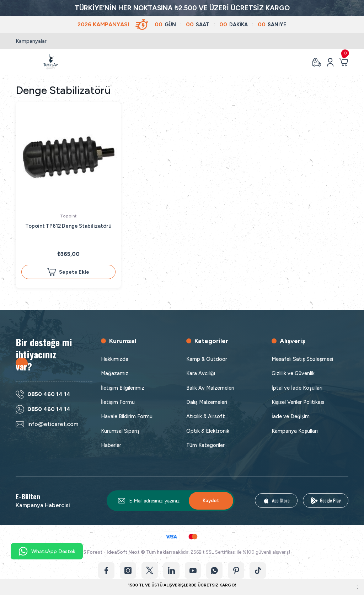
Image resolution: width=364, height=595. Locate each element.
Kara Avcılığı (201, 373)
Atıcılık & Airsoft (206, 416)
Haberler (111, 445)
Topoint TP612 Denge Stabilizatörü (68, 226)
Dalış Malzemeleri (207, 402)
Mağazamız (115, 373)
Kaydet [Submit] (211, 500)
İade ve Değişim (291, 416)
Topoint (68, 216)
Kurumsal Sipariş (120, 431)
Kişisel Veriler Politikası (298, 402)
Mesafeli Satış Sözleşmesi (302, 359)
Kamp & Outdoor (207, 359)
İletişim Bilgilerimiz (123, 388)
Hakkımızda (115, 359)
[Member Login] (330, 62)
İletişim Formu (118, 402)
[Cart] (344, 62)
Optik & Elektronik (208, 431)
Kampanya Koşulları (295, 431)
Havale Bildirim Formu (127, 416)
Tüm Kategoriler (205, 445)
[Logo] (51, 62)
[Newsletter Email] (171, 501)
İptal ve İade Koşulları (297, 388)
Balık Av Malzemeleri (210, 388)
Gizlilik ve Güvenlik (293, 373)
